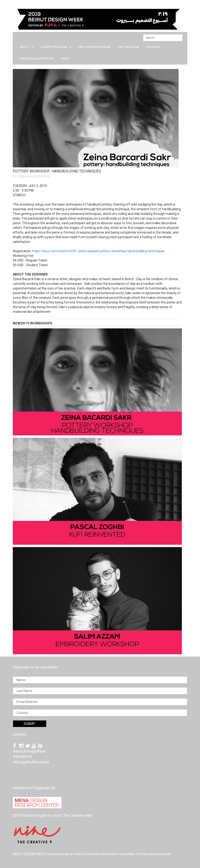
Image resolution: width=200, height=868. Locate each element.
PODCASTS (153, 47)
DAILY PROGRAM (128, 47)
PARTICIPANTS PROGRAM (94, 47)
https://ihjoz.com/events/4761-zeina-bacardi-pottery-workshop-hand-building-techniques (98, 251)
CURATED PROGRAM (56, 47)
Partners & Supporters (37, 59)
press (65, 59)
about (27, 47)
